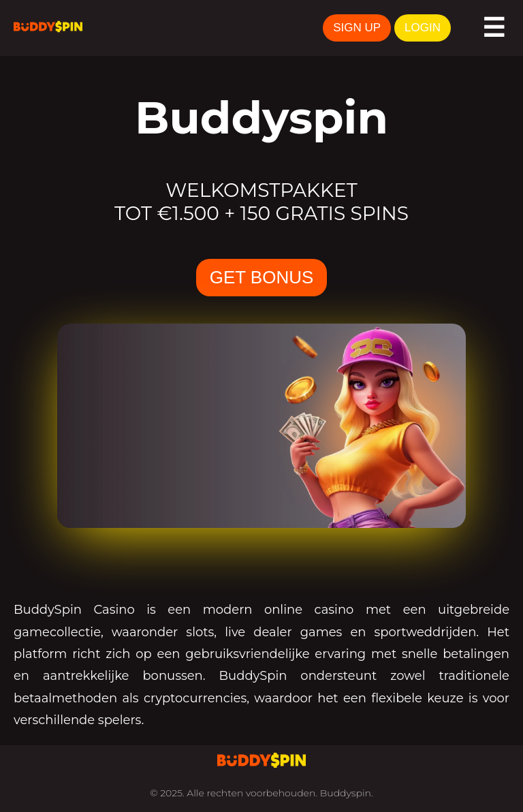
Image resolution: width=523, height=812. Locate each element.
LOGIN (423, 28)
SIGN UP (357, 28)
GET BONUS (262, 277)
